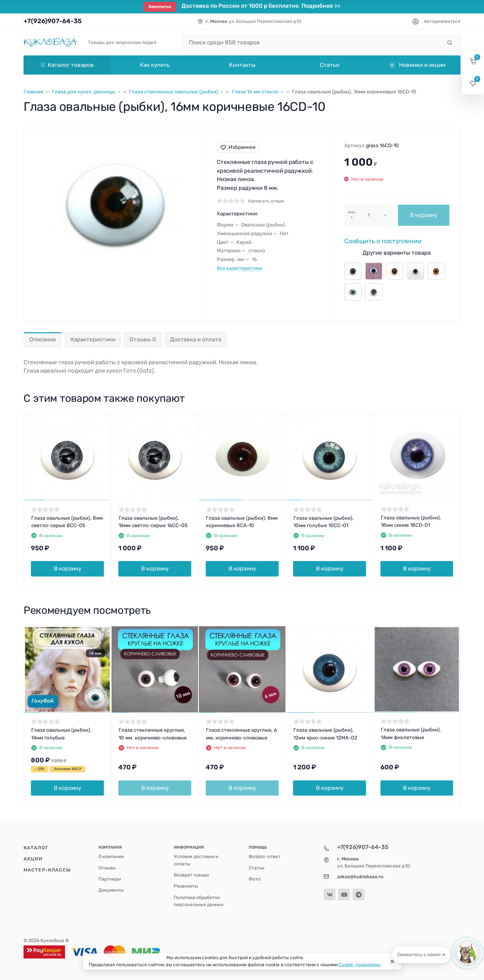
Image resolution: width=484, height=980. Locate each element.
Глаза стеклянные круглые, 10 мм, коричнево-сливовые (153, 734)
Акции (33, 859)
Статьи (256, 868)
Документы (111, 890)
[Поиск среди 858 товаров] (313, 42)
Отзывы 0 (143, 339)
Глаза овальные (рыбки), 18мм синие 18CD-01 (411, 522)
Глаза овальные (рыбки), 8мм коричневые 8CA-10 (242, 522)
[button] (473, 61)
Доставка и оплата (196, 339)
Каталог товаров (67, 65)
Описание (43, 339)
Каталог (36, 848)
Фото (255, 879)
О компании (111, 856)
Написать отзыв (266, 201)
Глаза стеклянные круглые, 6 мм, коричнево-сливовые (241, 734)
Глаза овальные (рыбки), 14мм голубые (61, 734)
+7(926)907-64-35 (53, 21)
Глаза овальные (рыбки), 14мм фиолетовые (411, 734)
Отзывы (107, 868)
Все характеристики (239, 268)
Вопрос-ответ (265, 856)
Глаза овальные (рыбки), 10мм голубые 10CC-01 (324, 522)
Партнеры (110, 879)
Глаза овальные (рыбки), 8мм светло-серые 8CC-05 (67, 522)
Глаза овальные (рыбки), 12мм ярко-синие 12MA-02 (325, 734)
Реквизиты (186, 886)
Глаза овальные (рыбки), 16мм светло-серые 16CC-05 (153, 522)
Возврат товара (191, 875)
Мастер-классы (47, 870)
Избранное (238, 147)
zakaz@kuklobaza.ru (360, 877)
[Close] (392, 962)
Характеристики (93, 339)
